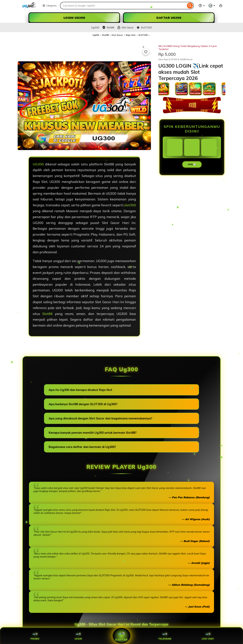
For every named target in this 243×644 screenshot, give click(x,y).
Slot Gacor (117, 35)
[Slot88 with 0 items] (221, 6)
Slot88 (105, 35)
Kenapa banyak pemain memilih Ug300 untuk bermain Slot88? (93, 433)
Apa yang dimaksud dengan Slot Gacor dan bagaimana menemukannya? (100, 418)
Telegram (165, 636)
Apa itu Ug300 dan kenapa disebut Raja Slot (80, 390)
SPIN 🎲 (192, 164)
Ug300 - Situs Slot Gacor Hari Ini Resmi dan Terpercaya (122, 624)
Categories (50, 6)
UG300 (38, 164)
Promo (35, 636)
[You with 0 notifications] (212, 6)
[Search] (190, 6)
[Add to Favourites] (146, 52)
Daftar (122, 636)
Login (78, 636)
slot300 (130, 205)
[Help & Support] (202, 6)
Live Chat (208, 636)
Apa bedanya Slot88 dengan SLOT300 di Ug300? (83, 404)
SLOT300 (143, 35)
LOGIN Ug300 (74, 18)
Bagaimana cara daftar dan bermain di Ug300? (82, 447)
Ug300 (96, 35)
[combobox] (123, 6)
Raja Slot (131, 35)
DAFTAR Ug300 (169, 18)
